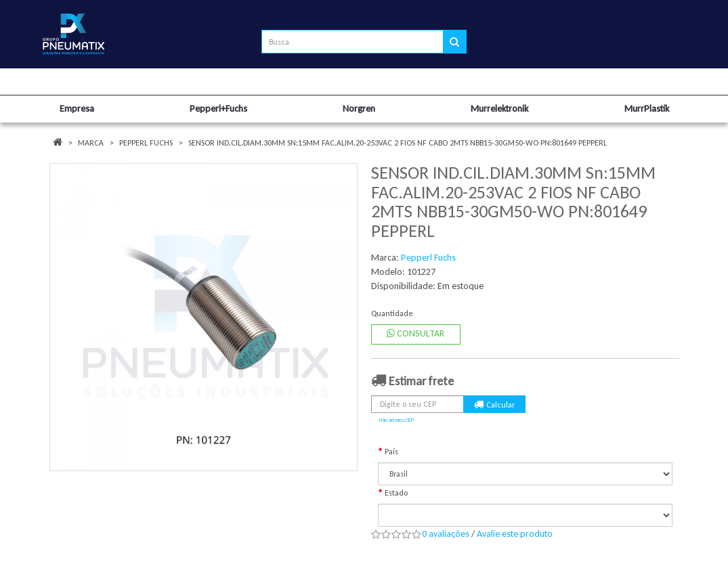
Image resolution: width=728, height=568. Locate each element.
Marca (91, 143)
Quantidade (392, 313)
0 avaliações (446, 534)
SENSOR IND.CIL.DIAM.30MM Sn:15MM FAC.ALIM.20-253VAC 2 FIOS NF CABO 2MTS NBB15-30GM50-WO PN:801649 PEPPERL (398, 143)
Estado (396, 493)
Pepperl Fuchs (146, 143)
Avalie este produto (515, 534)
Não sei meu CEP (397, 420)
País (391, 452)
